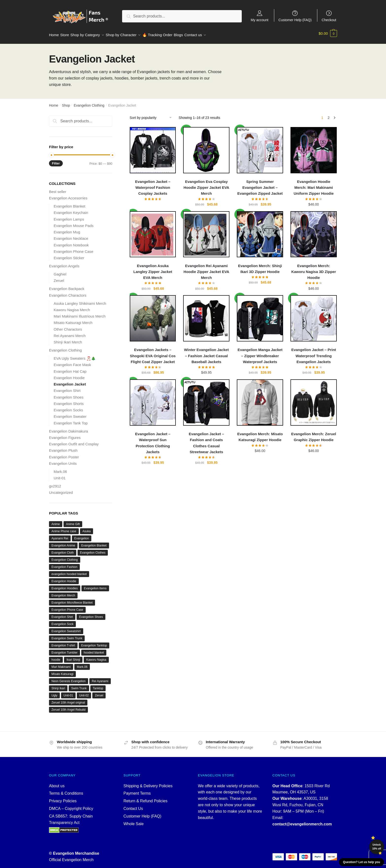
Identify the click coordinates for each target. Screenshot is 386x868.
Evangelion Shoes (69, 394)
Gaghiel (60, 271)
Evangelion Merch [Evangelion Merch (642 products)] (63, 593)
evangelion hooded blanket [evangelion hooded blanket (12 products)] (69, 571)
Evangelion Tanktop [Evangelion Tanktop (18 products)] (94, 643)
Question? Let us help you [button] (362, 862)
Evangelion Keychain (71, 210)
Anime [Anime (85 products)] (56, 521)
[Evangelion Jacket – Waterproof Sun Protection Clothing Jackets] (153, 400)
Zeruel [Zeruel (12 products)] (99, 692)
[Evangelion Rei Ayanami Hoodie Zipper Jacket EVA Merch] (206, 231)
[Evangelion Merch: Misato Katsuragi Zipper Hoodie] (260, 400)
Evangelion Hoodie (69, 375)
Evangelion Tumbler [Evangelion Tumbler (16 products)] (64, 650)
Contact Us (133, 806)
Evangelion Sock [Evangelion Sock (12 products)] (62, 621)
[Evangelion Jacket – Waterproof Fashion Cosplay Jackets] (153, 147)
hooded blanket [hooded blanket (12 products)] (94, 650)
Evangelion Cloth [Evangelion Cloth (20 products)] (63, 550)
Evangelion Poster (64, 454)
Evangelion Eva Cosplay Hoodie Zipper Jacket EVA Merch (207, 185)
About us (57, 783)
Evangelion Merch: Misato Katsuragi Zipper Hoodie (260, 434)
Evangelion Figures (65, 435)
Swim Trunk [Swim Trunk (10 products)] (79, 685)
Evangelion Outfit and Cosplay (74, 441)
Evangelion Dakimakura (68, 428)
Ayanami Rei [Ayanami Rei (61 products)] (60, 535)
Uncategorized (61, 490)
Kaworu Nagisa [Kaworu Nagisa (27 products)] (96, 657)
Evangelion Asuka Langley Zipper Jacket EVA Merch (153, 269)
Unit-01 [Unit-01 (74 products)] (68, 692)
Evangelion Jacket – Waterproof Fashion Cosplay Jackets (153, 185)
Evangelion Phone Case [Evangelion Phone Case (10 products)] (67, 607)
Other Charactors (68, 326)
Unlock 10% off (377, 847)
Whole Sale (134, 821)
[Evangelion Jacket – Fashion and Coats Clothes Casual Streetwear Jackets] (206, 400)
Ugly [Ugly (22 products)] (54, 692)
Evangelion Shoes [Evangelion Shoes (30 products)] (91, 614)
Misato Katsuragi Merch (73, 320)
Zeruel (59, 278)
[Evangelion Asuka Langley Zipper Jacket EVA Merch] (153, 231)
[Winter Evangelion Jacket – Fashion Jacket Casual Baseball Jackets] (206, 315)
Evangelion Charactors (68, 292)
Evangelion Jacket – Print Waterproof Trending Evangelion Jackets (314, 353)
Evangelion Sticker (69, 255)
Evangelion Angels (64, 263)
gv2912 (55, 483)
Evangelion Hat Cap (70, 368)
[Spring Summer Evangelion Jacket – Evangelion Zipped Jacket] (260, 147)
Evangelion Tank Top (71, 420)
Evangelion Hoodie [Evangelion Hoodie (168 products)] (64, 578)
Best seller (58, 189)
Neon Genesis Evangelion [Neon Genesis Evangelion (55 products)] (69, 678)
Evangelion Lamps (69, 216)
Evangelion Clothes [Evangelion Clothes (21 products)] (93, 550)
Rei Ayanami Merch (70, 333)
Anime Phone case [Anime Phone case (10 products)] (64, 528)
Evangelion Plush (63, 447)
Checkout (329, 20)
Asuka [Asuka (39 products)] (87, 528)
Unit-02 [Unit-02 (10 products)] (84, 692)
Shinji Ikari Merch (68, 339)
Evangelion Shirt (67, 388)
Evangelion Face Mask (72, 362)
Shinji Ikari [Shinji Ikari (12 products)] (58, 685)
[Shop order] (153, 115)
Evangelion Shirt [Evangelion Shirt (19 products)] (62, 614)
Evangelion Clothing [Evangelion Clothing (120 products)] (65, 557)
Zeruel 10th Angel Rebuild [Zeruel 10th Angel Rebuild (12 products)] (68, 707)
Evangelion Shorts (69, 401)
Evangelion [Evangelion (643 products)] (82, 535)
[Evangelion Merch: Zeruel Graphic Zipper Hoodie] (314, 400)
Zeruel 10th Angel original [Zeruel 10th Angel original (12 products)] (68, 700)
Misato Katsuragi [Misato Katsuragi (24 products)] (62, 671)
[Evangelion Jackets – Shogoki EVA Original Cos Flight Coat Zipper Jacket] (153, 315)
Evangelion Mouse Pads (74, 223)
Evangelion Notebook (71, 242)
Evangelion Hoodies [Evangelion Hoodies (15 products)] (65, 585)
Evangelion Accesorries (68, 195)
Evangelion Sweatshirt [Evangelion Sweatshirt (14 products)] (66, 628)
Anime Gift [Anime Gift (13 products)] (73, 521)
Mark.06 (60, 469)
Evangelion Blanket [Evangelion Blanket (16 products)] (94, 543)
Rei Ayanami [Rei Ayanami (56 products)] (100, 678)
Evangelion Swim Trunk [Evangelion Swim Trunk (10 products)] (67, 635)
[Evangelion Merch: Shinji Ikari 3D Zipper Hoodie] (260, 231)
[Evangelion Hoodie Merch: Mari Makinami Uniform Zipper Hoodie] (314, 147)
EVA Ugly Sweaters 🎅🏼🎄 (75, 355)
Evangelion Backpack (67, 286)
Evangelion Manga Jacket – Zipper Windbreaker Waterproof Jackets (260, 353)
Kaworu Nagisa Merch (72, 307)
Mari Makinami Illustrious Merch (80, 313)
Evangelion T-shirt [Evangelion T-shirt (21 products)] (63, 643)
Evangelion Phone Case (73, 249)
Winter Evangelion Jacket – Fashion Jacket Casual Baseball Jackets (207, 353)
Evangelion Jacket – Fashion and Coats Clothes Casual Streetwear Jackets (206, 440)
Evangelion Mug (67, 229)
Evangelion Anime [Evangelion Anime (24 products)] (63, 543)
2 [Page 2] (329, 115)
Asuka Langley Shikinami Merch (80, 300)
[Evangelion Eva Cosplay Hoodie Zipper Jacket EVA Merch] (206, 147)
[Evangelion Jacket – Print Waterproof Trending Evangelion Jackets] (314, 315)
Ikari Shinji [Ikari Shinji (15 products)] (73, 657)
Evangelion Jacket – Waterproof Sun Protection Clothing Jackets (153, 440)
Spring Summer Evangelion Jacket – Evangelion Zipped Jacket (260, 185)
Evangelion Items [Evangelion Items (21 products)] (95, 585)
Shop (66, 102)
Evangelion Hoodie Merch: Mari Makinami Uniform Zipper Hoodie (314, 185)
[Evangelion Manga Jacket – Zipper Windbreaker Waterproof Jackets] (260, 315)
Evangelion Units (63, 460)
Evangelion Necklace (71, 235)
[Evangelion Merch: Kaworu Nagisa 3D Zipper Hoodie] (314, 231)
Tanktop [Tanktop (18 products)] (98, 685)
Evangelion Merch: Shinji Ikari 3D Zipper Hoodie (260, 266)
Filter (56, 160)
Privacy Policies (63, 798)
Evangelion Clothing (89, 102)
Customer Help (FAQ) (295, 20)
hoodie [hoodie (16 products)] (56, 657)
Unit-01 (60, 475)
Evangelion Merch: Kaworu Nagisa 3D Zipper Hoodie (314, 269)
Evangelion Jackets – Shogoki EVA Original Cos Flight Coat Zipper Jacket (153, 353)
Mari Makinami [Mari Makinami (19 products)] (61, 664)
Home (54, 102)
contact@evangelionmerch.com (302, 821)
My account (260, 20)
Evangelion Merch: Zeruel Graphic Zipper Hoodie (314, 434)
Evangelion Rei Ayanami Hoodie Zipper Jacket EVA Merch (207, 269)
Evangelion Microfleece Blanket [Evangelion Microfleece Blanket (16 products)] (72, 600)
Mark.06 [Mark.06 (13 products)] (82, 664)
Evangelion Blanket (69, 203)
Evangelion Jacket (70, 381)
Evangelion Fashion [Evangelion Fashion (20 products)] (64, 564)
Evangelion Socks (68, 407)
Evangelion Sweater (70, 413)
